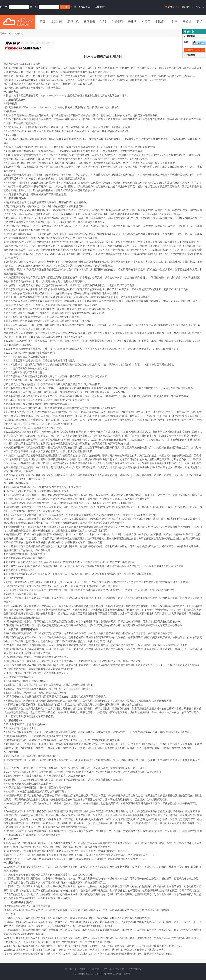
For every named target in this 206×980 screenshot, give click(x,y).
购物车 (172, 7)
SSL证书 (161, 22)
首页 (43, 22)
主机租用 (117, 22)
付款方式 (95, 969)
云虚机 (187, 22)
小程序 (146, 22)
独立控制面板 (135, 969)
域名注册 (56, 22)
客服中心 (19, 34)
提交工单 (107, 969)
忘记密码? (85, 7)
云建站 (132, 22)
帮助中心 (200, 7)
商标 (199, 22)
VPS (103, 22)
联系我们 (82, 969)
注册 (74, 7)
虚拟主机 (73, 22)
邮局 (175, 22)
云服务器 (89, 22)
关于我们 (69, 969)
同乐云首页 (5, 34)
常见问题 (120, 969)
